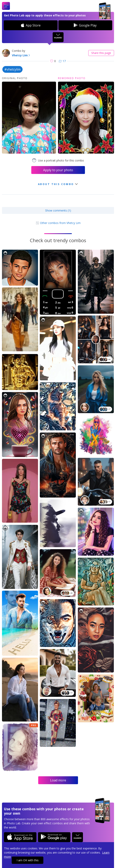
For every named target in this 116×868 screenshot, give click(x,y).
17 (62, 61)
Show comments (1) (58, 210)
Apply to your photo (58, 170)
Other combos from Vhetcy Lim (58, 223)
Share (101, 53)
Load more (58, 780)
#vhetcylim (12, 69)
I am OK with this (28, 860)
